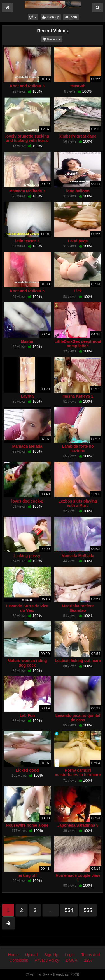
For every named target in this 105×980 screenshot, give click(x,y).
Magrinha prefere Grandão (78, 608)
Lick (78, 291)
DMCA (72, 960)
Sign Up (51, 17)
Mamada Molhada (78, 556)
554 (69, 910)
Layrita (27, 396)
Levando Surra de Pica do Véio (27, 608)
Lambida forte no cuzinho (78, 449)
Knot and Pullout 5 (27, 291)
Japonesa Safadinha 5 (78, 825)
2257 (88, 960)
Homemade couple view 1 (78, 878)
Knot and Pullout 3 (27, 86)
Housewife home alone (27, 825)
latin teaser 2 (27, 241)
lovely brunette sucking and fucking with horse (27, 138)
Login (71, 17)
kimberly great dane (78, 136)
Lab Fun (27, 715)
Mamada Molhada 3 (27, 191)
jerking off (27, 875)
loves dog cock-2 (27, 501)
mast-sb (78, 86)
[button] (33, 17)
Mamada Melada (27, 446)
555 (88, 910)
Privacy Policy (47, 960)
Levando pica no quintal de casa (78, 718)
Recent (53, 39)
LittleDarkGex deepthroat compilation (78, 344)
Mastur (27, 341)
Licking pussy (27, 556)
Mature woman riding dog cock (27, 663)
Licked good (27, 770)
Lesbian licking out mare (78, 661)
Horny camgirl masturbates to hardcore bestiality (78, 775)
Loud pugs (78, 241)
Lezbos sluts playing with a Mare (78, 503)
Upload (31, 955)
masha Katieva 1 (78, 396)
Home (13, 955)
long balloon (78, 191)
